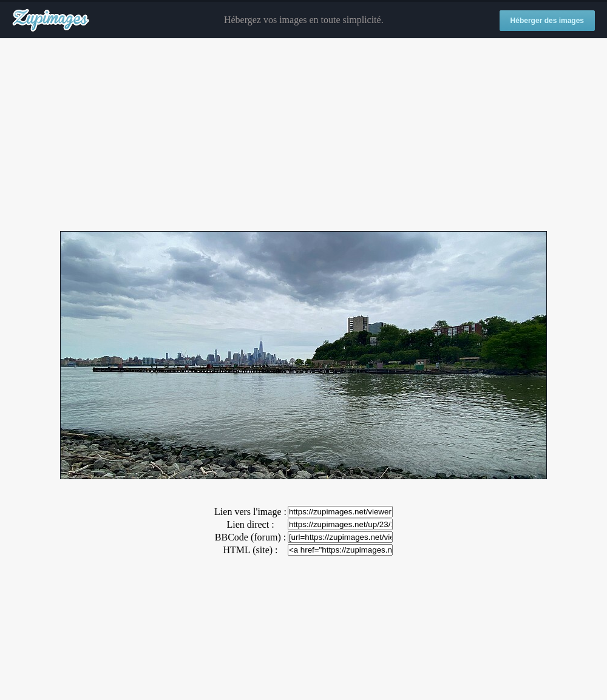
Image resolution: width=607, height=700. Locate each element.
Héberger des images (547, 21)
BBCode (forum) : (250, 537)
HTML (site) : (250, 550)
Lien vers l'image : (250, 512)
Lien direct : (250, 524)
